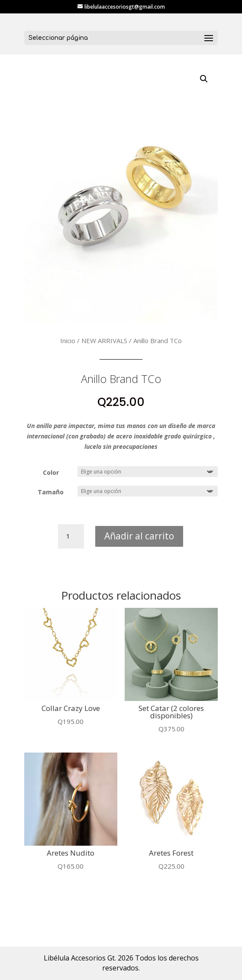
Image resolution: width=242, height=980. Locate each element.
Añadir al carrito (139, 536)
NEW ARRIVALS (104, 341)
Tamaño (51, 492)
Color (51, 472)
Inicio (68, 341)
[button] (204, 79)
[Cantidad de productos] (71, 536)
